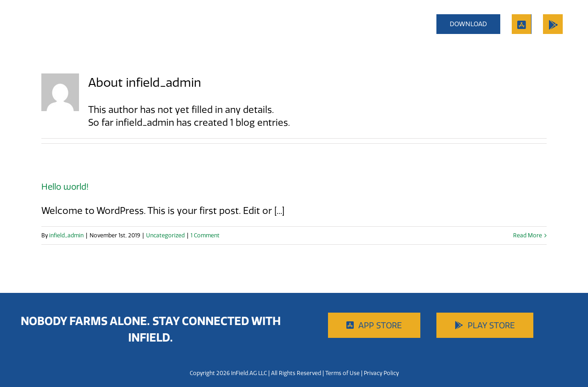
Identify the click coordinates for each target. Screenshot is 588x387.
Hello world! (65, 187)
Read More (528, 235)
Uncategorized (165, 235)
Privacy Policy (381, 373)
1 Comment (205, 235)
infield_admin (66, 235)
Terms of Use (342, 373)
